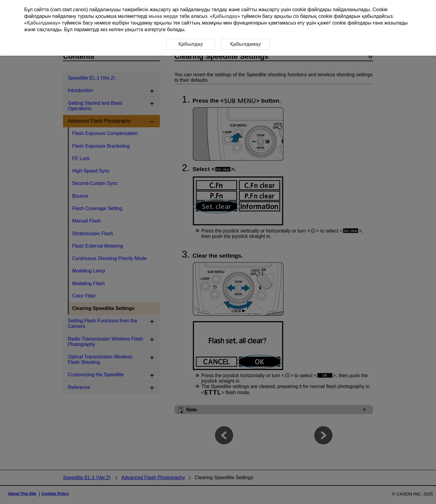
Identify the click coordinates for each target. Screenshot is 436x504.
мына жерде (163, 16)
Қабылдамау (42, 23)
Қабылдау (225, 16)
